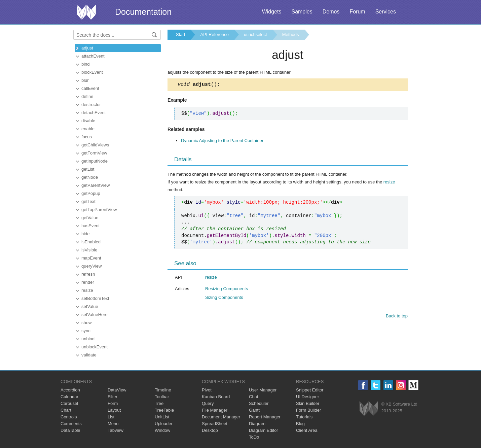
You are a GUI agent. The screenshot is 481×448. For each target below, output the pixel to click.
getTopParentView (99, 210)
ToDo (254, 437)
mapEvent (91, 258)
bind (86, 64)
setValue (90, 306)
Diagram (257, 424)
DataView (117, 390)
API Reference (214, 35)
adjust (87, 48)
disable (88, 121)
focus (87, 137)
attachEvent (93, 56)
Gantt (254, 410)
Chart (66, 410)
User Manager (263, 390)
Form (113, 403)
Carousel (69, 403)
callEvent (90, 88)
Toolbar (162, 397)
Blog (300, 424)
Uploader (164, 424)
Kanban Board (216, 397)
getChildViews (95, 145)
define (87, 96)
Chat (253, 397)
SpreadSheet (215, 424)
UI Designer (308, 397)
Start (180, 35)
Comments (71, 424)
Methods (291, 35)
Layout (114, 410)
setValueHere (95, 315)
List (111, 417)
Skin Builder (308, 403)
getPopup (91, 193)
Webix (369, 408)
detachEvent (94, 113)
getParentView (96, 185)
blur (85, 80)
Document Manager (221, 417)
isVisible (89, 250)
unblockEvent (95, 347)
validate (89, 355)
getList (88, 169)
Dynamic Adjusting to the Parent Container (222, 142)
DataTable (70, 430)
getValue (90, 218)
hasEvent (90, 226)
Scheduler (259, 403)
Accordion (70, 390)
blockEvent (92, 72)
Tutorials (304, 417)
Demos (331, 12)
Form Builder (308, 410)
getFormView (94, 153)
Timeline (163, 390)
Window (162, 430)
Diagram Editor (264, 430)
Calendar (69, 397)
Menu (113, 424)
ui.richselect (255, 35)
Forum (357, 12)
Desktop (210, 430)
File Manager (215, 410)
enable (88, 129)
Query (208, 403)
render (88, 282)
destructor (91, 105)
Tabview (116, 430)
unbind (88, 339)
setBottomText (95, 298)
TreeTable (164, 410)
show (86, 323)
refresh (88, 274)
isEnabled (91, 242)
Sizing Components (224, 298)
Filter (113, 397)
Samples (302, 12)
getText (88, 201)
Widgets (272, 12)
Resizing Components (227, 290)
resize (87, 290)
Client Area (307, 430)
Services (386, 12)
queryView (91, 266)
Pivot (207, 390)
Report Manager (265, 417)
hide (86, 234)
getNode (90, 177)
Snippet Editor (310, 390)
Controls (69, 417)
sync (86, 331)
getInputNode (95, 161)
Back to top (397, 317)
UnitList (162, 417)
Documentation (143, 12)
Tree (159, 403)
